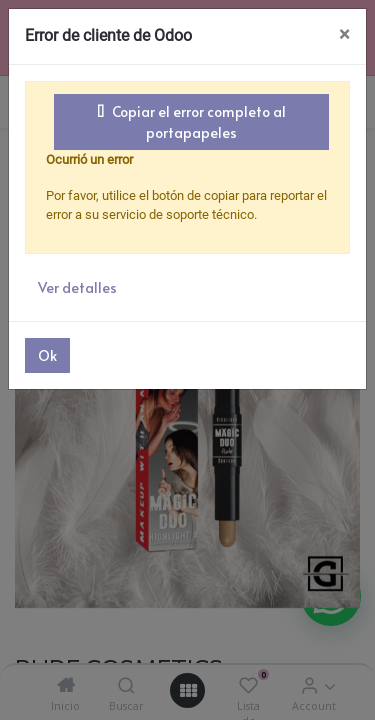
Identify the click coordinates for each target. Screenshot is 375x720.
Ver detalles (77, 287)
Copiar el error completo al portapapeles (191, 122)
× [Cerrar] (344, 34)
